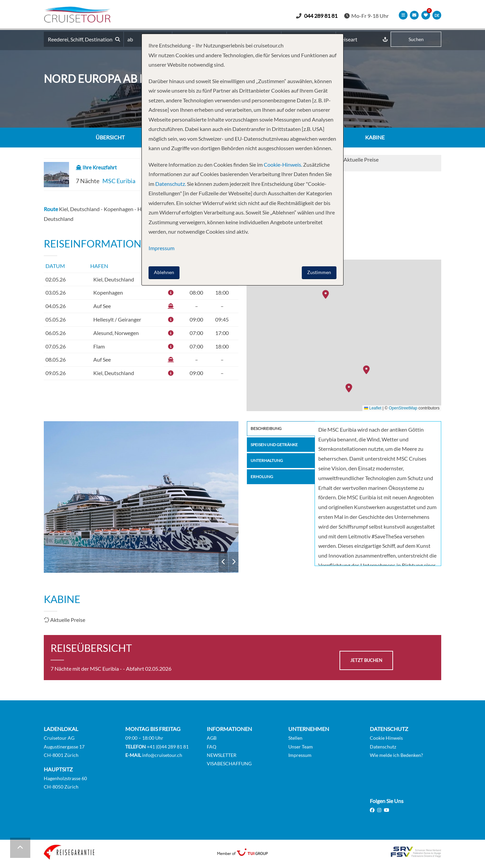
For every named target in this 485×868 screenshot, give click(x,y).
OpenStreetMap (403, 408)
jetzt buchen (366, 661)
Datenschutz (383, 747)
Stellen (295, 738)
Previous (223, 562)
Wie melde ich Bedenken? (396, 755)
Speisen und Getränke (279, 446)
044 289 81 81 (323, 16)
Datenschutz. (171, 184)
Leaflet (373, 408)
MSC (141, 497)
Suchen (416, 40)
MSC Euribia (119, 181)
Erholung (264, 481)
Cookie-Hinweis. (282, 164)
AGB (212, 738)
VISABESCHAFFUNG (229, 763)
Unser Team (301, 747)
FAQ (212, 747)
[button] (368, 370)
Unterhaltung (269, 464)
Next (234, 562)
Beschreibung (268, 429)
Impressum (300, 755)
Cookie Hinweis (386, 738)
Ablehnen (164, 272)
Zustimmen (319, 272)
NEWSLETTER (222, 755)
